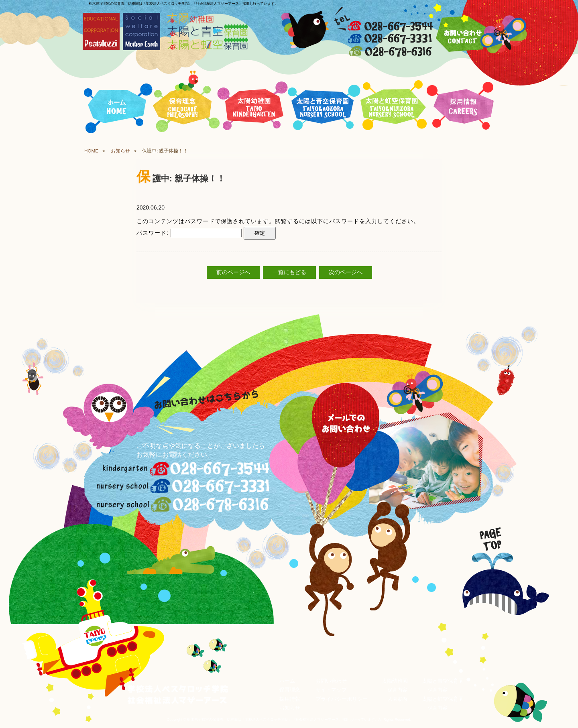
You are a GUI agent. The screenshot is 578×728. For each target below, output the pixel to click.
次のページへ (346, 272)
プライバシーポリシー (342, 699)
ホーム (287, 681)
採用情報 (290, 699)
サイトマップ (331, 690)
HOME (91, 151)
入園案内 (397, 699)
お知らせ (120, 151)
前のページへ (233, 272)
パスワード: (189, 233)
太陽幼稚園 (395, 681)
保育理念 (290, 690)
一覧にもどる (289, 272)
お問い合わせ (331, 681)
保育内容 (397, 690)
